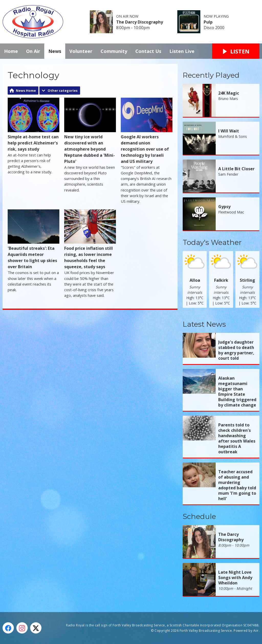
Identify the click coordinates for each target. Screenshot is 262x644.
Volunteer (81, 51)
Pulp (208, 22)
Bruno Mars (228, 99)
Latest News (204, 324)
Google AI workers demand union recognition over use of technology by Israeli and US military (147, 131)
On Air (33, 51)
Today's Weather (212, 242)
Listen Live (182, 51)
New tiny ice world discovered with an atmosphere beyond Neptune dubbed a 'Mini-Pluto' (90, 131)
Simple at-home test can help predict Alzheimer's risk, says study (34, 125)
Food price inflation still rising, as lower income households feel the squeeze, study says (90, 240)
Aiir (256, 631)
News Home (26, 91)
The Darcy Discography (140, 22)
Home (11, 51)
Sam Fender (228, 174)
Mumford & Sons (233, 136)
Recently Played (211, 75)
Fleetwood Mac (231, 212)
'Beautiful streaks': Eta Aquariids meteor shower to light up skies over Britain (34, 240)
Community (114, 51)
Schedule (199, 516)
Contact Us (148, 51)
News (55, 51)
